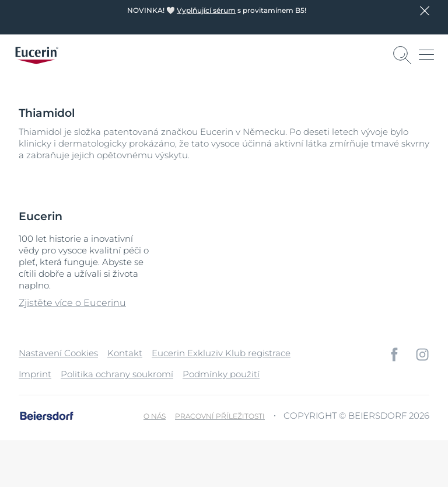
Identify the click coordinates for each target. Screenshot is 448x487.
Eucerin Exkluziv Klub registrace (221, 353)
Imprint (35, 374)
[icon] (394, 354)
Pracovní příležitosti (220, 416)
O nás (155, 416)
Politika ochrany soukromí (117, 374)
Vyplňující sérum (206, 10)
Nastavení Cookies (58, 353)
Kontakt (125, 353)
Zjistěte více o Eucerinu (72, 303)
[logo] (37, 55)
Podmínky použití (221, 374)
